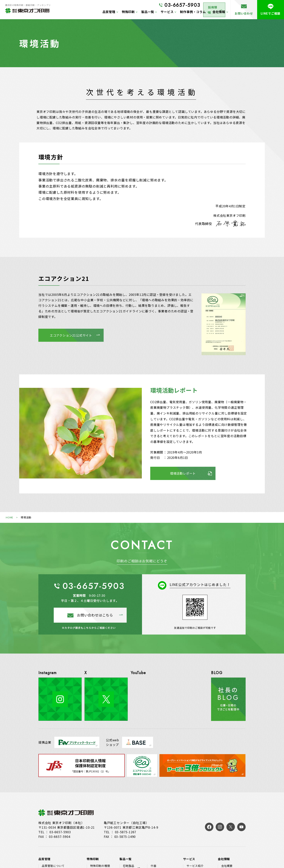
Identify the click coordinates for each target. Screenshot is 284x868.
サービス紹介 (195, 866)
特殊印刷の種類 (100, 866)
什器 (154, 866)
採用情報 (211, 5)
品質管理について (53, 866)
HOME (9, 517)
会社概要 (227, 866)
